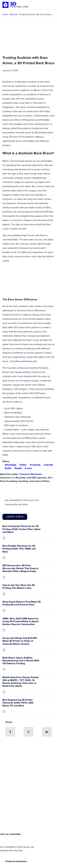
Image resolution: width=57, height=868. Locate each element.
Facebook (34, 465)
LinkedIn (47, 465)
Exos (22, 368)
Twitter (22, 465)
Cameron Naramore (31, 474)
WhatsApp (9, 465)
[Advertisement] (28, 799)
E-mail (27, 468)
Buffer (7, 468)
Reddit (17, 468)
